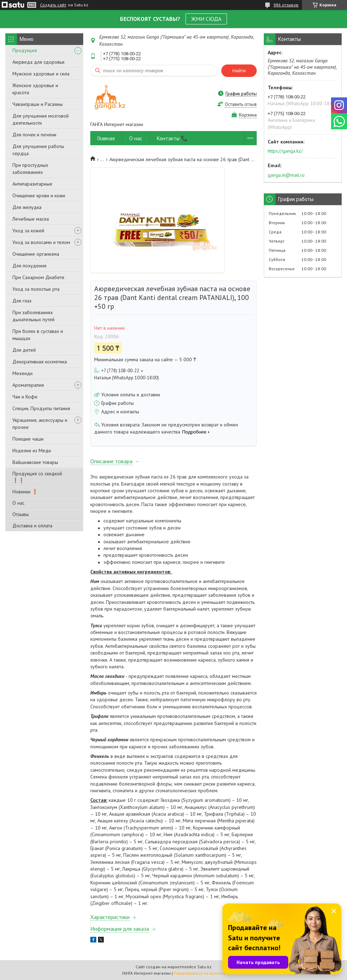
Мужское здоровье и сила (41, 74)
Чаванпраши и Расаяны (38, 104)
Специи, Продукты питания (41, 408)
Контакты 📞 (172, 138)
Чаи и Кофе (25, 397)
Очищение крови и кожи (39, 196)
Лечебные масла (31, 219)
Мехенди (22, 373)
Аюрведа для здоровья (38, 62)
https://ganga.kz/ (285, 151)
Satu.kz (204, 967)
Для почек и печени (34, 135)
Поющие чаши (28, 439)
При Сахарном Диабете (38, 277)
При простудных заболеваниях (30, 169)
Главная (106, 138)
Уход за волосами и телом (41, 242)
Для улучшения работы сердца (38, 150)
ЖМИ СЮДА (206, 19)
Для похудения (29, 266)
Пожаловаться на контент (200, 973)
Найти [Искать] (239, 71)
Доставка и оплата (32, 526)
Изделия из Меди (32, 451)
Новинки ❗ (25, 492)
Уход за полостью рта (36, 289)
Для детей (24, 350)
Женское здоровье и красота (35, 89)
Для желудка (27, 207)
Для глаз (22, 301)
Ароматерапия (28, 385)
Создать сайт (53, 5)
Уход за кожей (28, 231)
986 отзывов (286, 5)
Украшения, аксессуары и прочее (40, 424)
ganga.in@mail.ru (286, 175)
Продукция (25, 50)
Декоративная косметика (40, 362)
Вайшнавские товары (35, 462)
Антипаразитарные (32, 184)
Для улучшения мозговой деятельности (41, 119)
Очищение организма (36, 254)
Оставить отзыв (241, 104)
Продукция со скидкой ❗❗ (37, 477)
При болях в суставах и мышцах (38, 335)
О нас (18, 503)
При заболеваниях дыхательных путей (33, 316)
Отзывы (21, 514)
